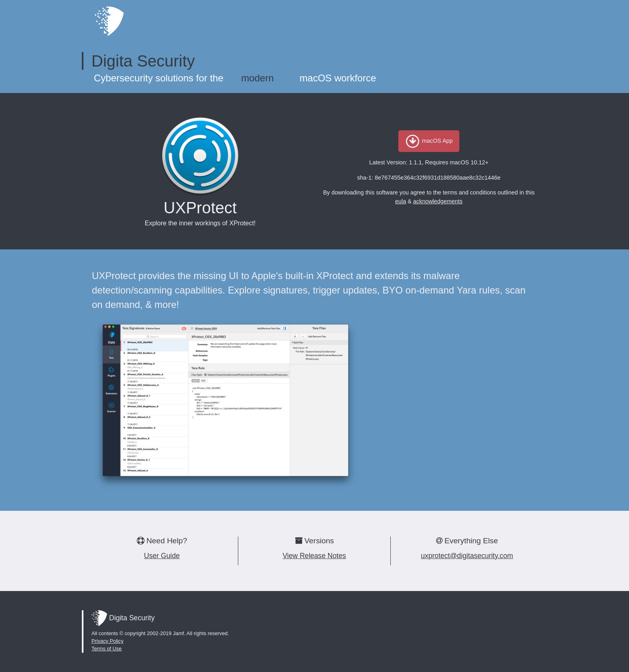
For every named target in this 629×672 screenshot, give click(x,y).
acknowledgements (438, 201)
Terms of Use (107, 649)
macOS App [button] (429, 141)
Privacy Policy (108, 641)
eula (401, 201)
